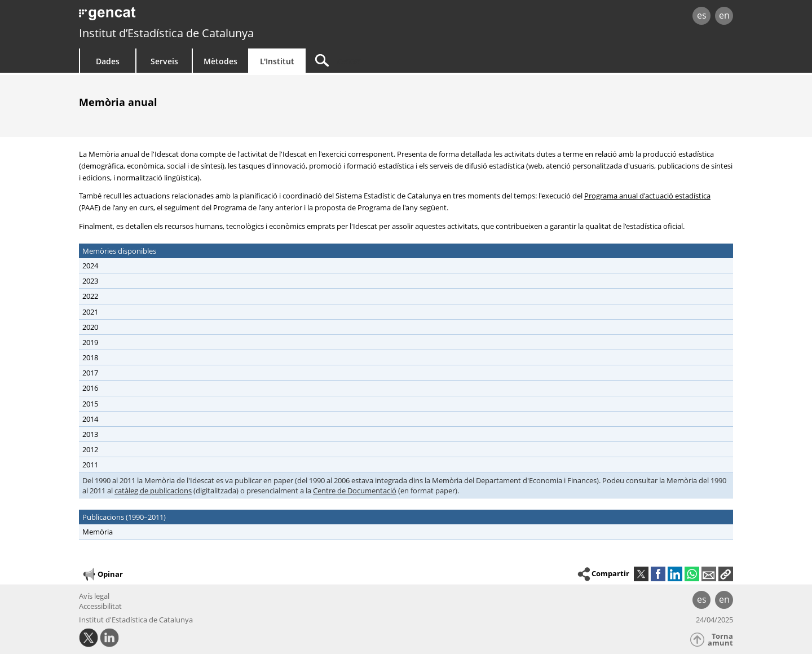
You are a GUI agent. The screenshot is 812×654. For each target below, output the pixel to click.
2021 (90, 312)
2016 (90, 388)
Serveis (164, 61)
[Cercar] (401, 61)
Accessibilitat (100, 606)
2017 (90, 373)
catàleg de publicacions (153, 490)
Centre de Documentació (355, 490)
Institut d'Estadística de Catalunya (136, 620)
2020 (90, 327)
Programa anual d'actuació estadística (647, 196)
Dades (108, 61)
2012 (90, 449)
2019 (90, 342)
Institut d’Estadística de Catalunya (166, 33)
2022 (90, 296)
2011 (90, 465)
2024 (90, 266)
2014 (90, 419)
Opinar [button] (102, 575)
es (702, 15)
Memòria (98, 532)
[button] (726, 574)
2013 (90, 434)
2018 (90, 357)
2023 (90, 281)
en (724, 15)
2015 (90, 404)
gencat (210, 17)
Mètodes (220, 61)
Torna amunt (720, 640)
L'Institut (277, 61)
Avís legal (94, 596)
